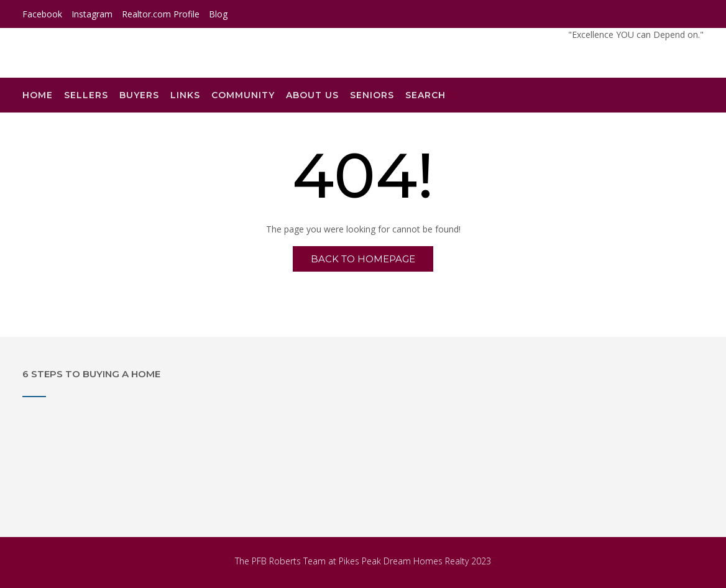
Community (243, 95)
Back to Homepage (363, 259)
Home (38, 95)
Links (185, 95)
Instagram (92, 14)
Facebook (42, 14)
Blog (218, 14)
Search (431, 95)
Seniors (372, 95)
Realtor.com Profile (161, 14)
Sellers (86, 95)
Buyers (139, 95)
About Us (312, 95)
